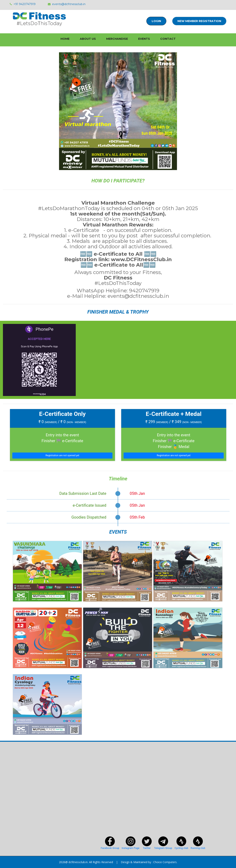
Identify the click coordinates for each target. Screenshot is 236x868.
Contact (168, 39)
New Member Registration (199, 21)
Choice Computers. (165, 862)
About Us (88, 39)
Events (144, 39)
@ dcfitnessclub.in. (77, 862)
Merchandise (117, 39)
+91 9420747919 (23, 4)
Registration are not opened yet (62, 455)
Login (156, 21)
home (65, 39)
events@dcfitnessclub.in (67, 4)
